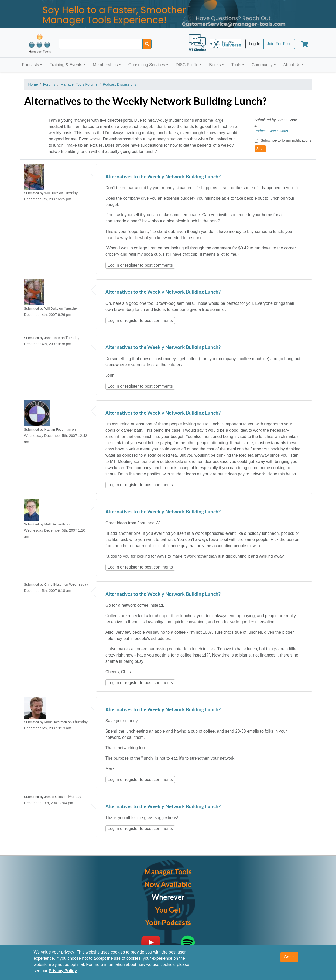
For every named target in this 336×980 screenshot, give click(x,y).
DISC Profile (187, 65)
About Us (292, 65)
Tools (236, 65)
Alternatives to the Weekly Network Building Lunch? (163, 177)
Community (262, 65)
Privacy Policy (63, 971)
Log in (113, 265)
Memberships (105, 65)
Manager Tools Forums (79, 84)
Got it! (289, 957)
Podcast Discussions (119, 84)
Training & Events (66, 65)
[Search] (147, 44)
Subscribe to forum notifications (286, 140)
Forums (49, 84)
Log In (255, 44)
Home (33, 84)
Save (260, 149)
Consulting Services (147, 65)
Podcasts (31, 65)
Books (215, 65)
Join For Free (279, 44)
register (132, 265)
